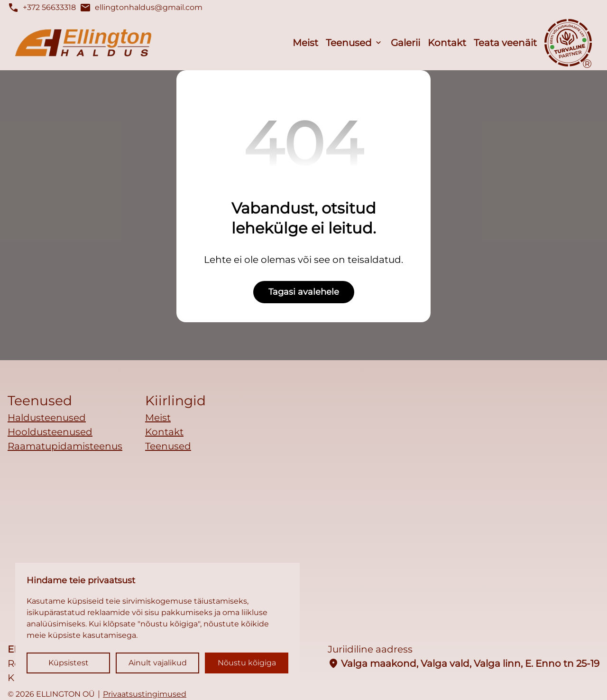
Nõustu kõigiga (247, 663)
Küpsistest (69, 663)
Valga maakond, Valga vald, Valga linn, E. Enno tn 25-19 (464, 663)
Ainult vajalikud (158, 663)
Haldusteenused (47, 418)
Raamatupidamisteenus (65, 446)
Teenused (349, 43)
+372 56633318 (42, 8)
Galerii (405, 43)
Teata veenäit (505, 43)
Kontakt (447, 43)
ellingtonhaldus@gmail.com (141, 8)
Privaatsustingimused (145, 694)
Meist (305, 43)
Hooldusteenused (50, 432)
